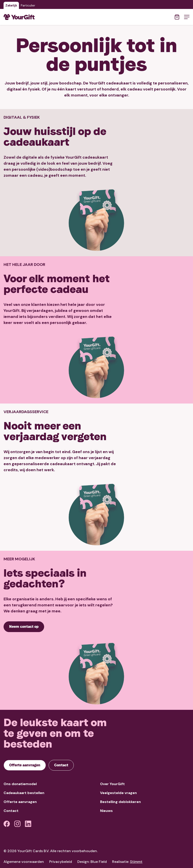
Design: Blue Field (92, 862)
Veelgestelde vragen (118, 793)
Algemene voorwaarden (24, 862)
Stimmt (136, 862)
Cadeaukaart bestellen (24, 793)
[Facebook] (7, 824)
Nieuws (106, 811)
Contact (11, 811)
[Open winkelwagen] (177, 17)
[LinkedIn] (28, 824)
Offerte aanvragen (20, 802)
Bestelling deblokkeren (120, 802)
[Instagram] (17, 824)
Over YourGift (112, 784)
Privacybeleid (61, 862)
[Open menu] (187, 17)
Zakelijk (11, 5)
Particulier (28, 5)
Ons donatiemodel (20, 784)
